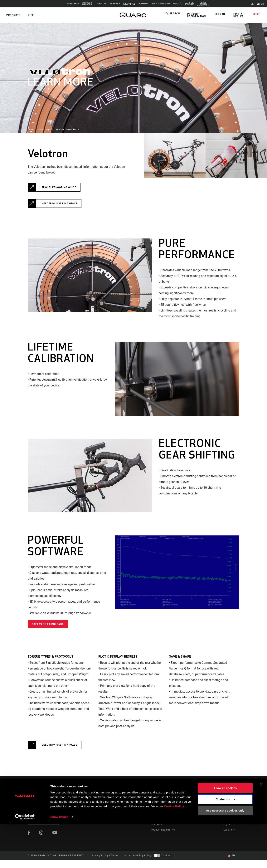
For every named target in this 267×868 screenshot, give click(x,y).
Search (175, 14)
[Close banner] (261, 828)
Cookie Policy (174, 850)
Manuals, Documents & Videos (169, 814)
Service (221, 14)
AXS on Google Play (204, 808)
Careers (228, 819)
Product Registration (196, 15)
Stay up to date (43, 821)
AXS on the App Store (205, 803)
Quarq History (231, 808)
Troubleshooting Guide (59, 187)
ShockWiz (198, 819)
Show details (59, 860)
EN (261, 4)
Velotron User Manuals (60, 204)
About (227, 803)
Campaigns (45, 130)
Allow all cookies (225, 832)
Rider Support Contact (164, 803)
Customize (225, 843)
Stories (141, 803)
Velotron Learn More (67, 130)
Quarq (31, 130)
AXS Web (198, 814)
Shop (258, 14)
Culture (141, 808)
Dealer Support (160, 808)
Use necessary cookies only (225, 854)
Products (13, 15)
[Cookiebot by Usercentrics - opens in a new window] (25, 861)
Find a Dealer (238, 15)
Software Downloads (48, 624)
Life (29, 15)
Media (227, 814)
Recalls (155, 819)
